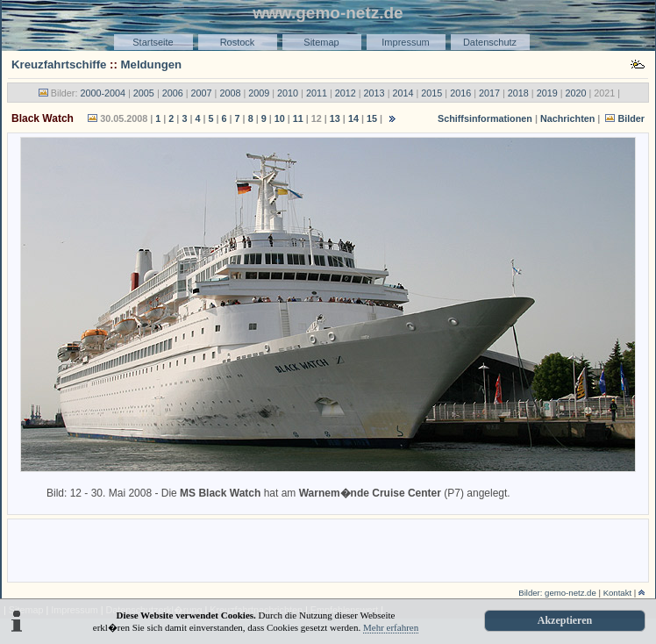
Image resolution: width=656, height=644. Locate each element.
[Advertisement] (328, 549)
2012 (346, 93)
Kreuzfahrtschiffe (59, 64)
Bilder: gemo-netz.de (557, 593)
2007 (202, 93)
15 (372, 118)
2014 (403, 93)
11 (298, 118)
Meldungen (152, 64)
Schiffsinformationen (485, 118)
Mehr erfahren (391, 627)
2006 (173, 93)
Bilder (631, 118)
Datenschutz (490, 42)
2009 (259, 93)
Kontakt (618, 593)
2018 (518, 93)
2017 (489, 93)
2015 (431, 93)
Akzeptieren (565, 620)
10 (280, 118)
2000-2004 (103, 93)
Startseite (153, 42)
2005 (144, 93)
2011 (317, 93)
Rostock (238, 42)
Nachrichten (567, 118)
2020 (576, 93)
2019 (547, 93)
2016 (460, 93)
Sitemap (321, 42)
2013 (374, 93)
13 (335, 118)
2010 (288, 93)
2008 (230, 93)
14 (353, 118)
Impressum (405, 42)
